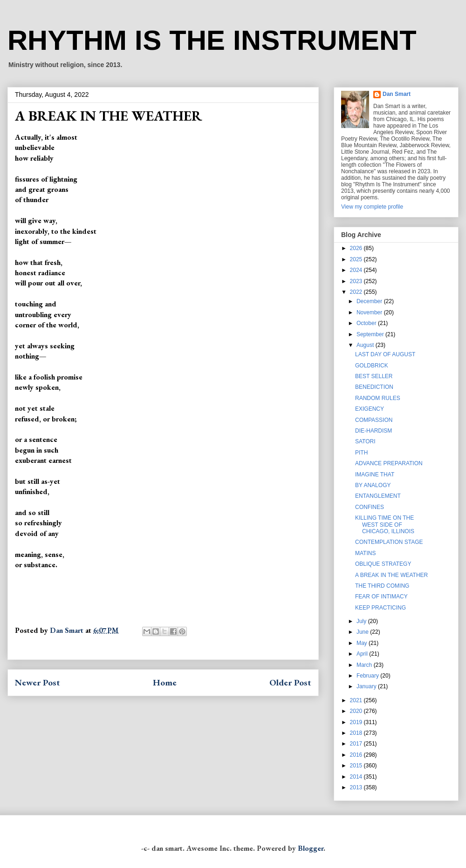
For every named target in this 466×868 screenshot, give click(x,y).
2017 (357, 744)
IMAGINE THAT (375, 475)
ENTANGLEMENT (378, 496)
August (366, 345)
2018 (357, 733)
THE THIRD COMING (382, 586)
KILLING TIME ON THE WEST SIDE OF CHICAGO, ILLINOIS (385, 525)
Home (165, 682)
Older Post (290, 682)
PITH (361, 453)
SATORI (365, 441)
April (363, 654)
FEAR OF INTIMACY (381, 597)
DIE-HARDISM (373, 431)
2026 (357, 248)
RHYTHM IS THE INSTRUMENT (212, 40)
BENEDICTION (374, 387)
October (367, 323)
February (368, 676)
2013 (357, 787)
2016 (357, 755)
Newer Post (38, 682)
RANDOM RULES (378, 398)
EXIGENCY (370, 409)
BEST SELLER (374, 376)
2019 (357, 722)
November (370, 312)
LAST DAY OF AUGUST (385, 354)
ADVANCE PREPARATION (389, 463)
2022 (357, 292)
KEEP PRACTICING (380, 608)
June (363, 632)
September (371, 334)
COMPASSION (374, 420)
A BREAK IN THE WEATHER (391, 575)
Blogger (311, 848)
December (370, 301)
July (362, 621)
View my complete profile (372, 207)
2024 (357, 270)
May (363, 643)
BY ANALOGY (373, 485)
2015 (357, 766)
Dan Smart (397, 94)
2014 (357, 777)
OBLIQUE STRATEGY (383, 564)
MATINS (365, 553)
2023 (357, 281)
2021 (357, 700)
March (365, 665)
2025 (357, 259)
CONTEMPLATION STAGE (389, 542)
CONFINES (370, 507)
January (367, 686)
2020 (357, 711)
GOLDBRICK (372, 366)
